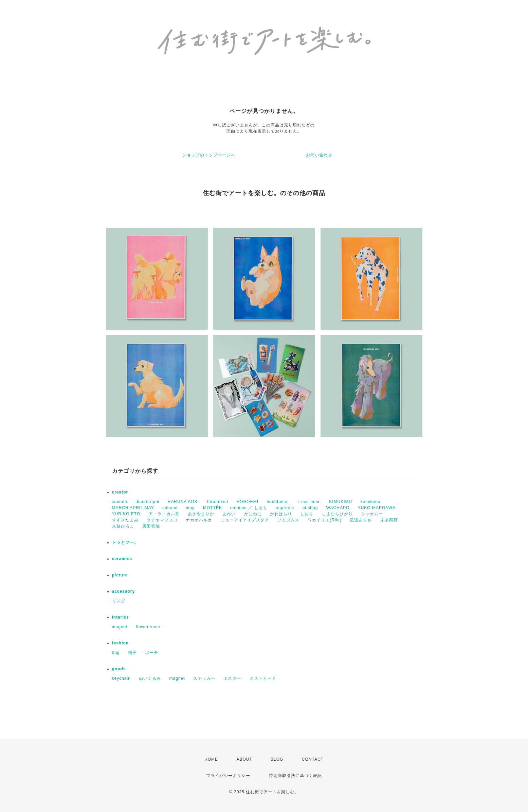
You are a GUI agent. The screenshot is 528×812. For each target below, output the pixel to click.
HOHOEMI (248, 502)
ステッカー (204, 678)
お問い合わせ (319, 155)
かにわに (253, 514)
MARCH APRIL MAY (133, 508)
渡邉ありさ (361, 520)
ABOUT (244, 759)
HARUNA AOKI (183, 502)
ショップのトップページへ (209, 155)
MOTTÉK (213, 508)
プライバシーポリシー (228, 776)
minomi (170, 508)
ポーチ (152, 653)
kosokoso (370, 502)
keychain (121, 678)
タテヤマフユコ (162, 520)
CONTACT (313, 759)
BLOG (277, 759)
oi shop (310, 508)
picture (120, 575)
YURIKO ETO (126, 514)
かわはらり (281, 514)
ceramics (122, 559)
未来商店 (389, 520)
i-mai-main (310, 502)
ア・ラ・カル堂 (164, 514)
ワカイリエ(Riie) (325, 520)
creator (120, 492)
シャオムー (372, 514)
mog (190, 508)
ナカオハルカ (199, 520)
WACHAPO (338, 508)
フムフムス (288, 520)
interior (120, 617)
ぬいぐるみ (150, 678)
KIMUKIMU (341, 502)
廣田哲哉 (151, 526)
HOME (211, 759)
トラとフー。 (125, 542)
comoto (120, 502)
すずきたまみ (125, 520)
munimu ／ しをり (249, 508)
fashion (121, 643)
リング (119, 601)
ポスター (232, 678)
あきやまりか (201, 514)
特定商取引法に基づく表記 (295, 776)
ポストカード (263, 678)
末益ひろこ (123, 526)
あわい (229, 514)
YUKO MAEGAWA (377, 508)
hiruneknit (218, 502)
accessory (124, 591)
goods (119, 669)
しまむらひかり (337, 514)
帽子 (132, 653)
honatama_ (278, 502)
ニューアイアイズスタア (245, 520)
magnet (120, 627)
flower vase (148, 627)
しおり (307, 514)
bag (116, 653)
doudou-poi (147, 502)
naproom (285, 508)
